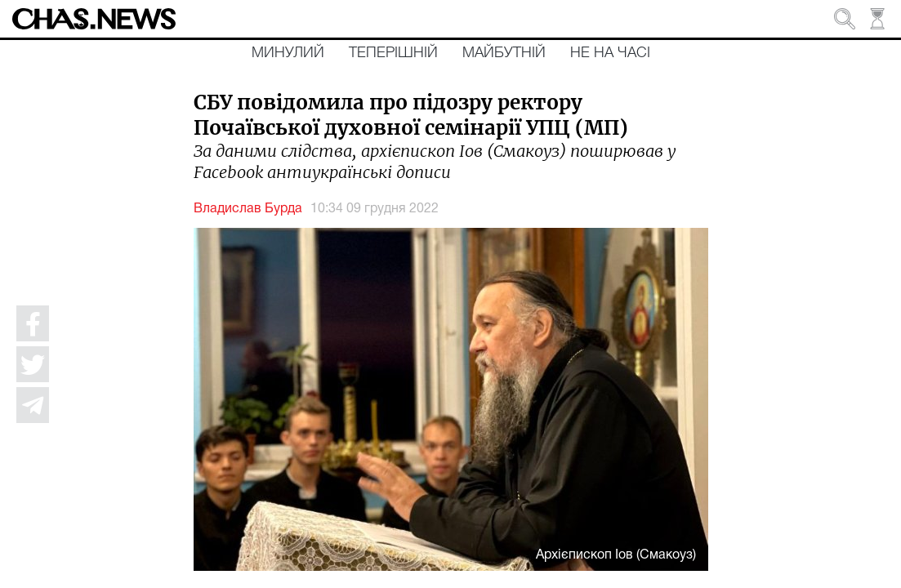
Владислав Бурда (248, 209)
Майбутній (504, 53)
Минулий (288, 53)
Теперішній (393, 53)
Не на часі (610, 53)
